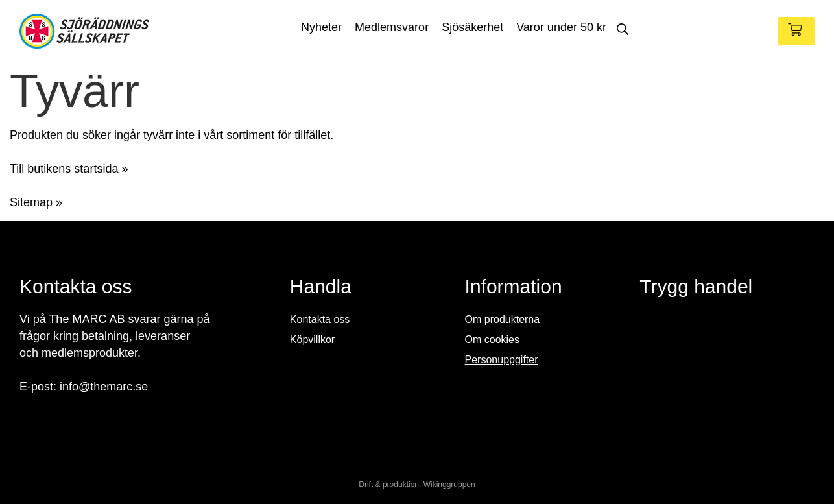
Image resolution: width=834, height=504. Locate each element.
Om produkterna (503, 319)
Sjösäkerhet (472, 27)
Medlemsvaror (392, 27)
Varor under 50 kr (561, 27)
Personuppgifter (502, 360)
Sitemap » (36, 202)
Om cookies (492, 340)
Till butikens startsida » (69, 169)
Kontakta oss (320, 319)
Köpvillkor (312, 340)
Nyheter (321, 27)
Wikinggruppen (449, 485)
